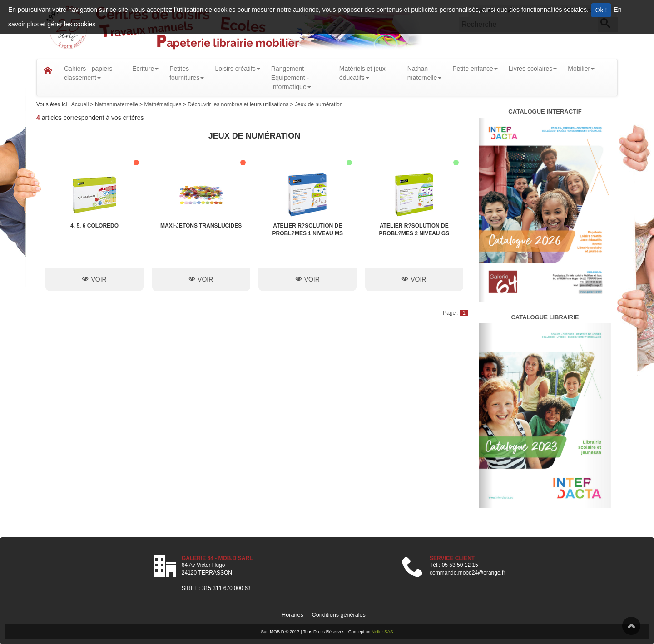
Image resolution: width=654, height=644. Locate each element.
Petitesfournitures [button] (187, 73)
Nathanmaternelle (117, 104)
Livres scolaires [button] (533, 69)
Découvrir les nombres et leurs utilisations (239, 104)
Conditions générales (339, 615)
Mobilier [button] (581, 69)
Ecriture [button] (145, 69)
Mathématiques (164, 104)
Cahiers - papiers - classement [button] (90, 73)
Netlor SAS (382, 632)
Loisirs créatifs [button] (237, 69)
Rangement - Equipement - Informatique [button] (291, 78)
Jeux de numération (319, 104)
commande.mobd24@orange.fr (467, 573)
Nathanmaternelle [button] (424, 73)
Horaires (292, 615)
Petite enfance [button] (475, 69)
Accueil (81, 104)
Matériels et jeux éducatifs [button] (362, 73)
